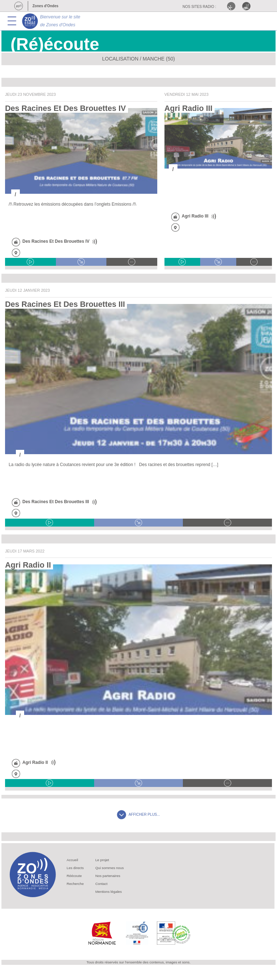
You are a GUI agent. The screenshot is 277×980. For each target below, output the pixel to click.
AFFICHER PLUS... (138, 815)
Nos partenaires (108, 876)
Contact (101, 884)
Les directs (75, 868)
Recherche (75, 884)
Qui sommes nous (109, 868)
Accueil (72, 860)
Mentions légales (109, 892)
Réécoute (74, 876)
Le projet (102, 860)
